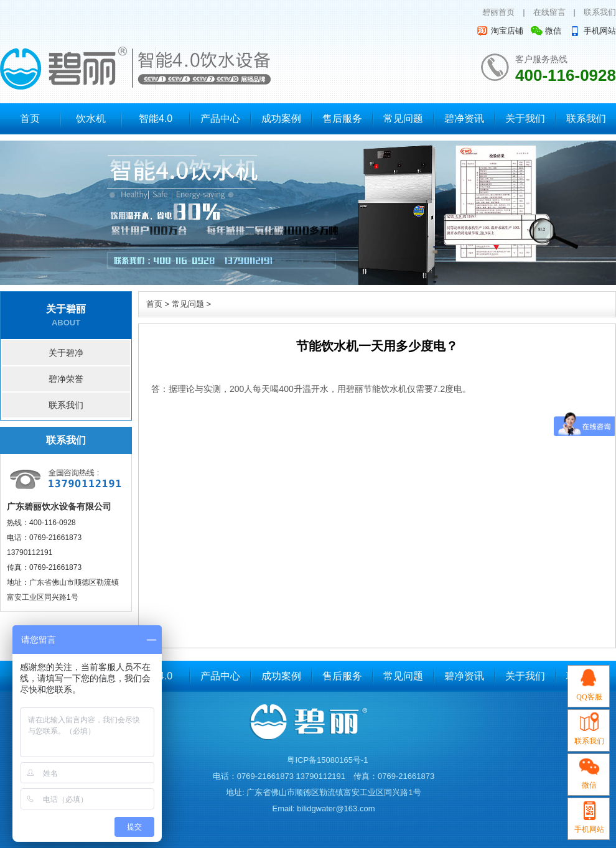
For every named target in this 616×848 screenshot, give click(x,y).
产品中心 (220, 119)
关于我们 (525, 119)
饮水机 (91, 119)
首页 (30, 119)
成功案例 (281, 119)
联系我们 (600, 12)
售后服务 (342, 119)
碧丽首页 (498, 12)
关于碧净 (66, 353)
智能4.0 (156, 119)
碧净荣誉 (66, 379)
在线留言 (549, 12)
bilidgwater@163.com (336, 808)
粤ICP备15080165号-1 (327, 760)
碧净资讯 (464, 119)
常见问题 (403, 119)
